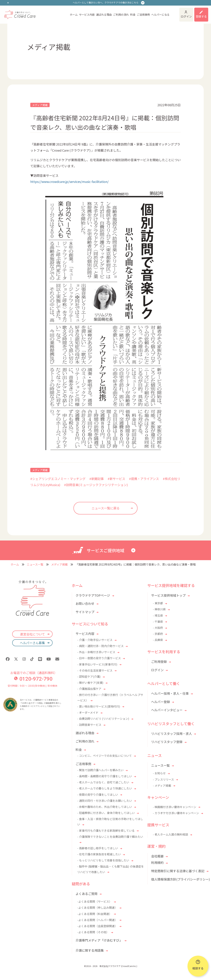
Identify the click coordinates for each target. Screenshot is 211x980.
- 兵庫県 (158, 640)
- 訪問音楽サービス (89, 725)
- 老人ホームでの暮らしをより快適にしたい (105, 788)
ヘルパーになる (160, 15)
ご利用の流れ (121, 15)
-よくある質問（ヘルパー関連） (97, 920)
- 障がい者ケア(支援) (90, 683)
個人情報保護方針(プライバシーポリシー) (181, 879)
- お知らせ (159, 773)
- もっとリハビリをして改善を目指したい (103, 860)
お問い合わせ (85, 603)
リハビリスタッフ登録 (167, 742)
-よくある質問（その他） (93, 932)
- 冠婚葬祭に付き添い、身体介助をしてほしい (106, 813)
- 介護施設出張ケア (89, 689)
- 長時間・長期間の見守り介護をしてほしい (105, 776)
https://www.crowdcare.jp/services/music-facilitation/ (69, 182)
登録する (201, 16)
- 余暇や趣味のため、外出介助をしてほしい (105, 807)
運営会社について (32, 634)
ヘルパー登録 (161, 702)
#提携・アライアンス (144, 479)
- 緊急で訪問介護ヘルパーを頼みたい (100, 770)
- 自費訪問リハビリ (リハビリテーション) (103, 719)
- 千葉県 (158, 622)
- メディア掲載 (162, 785)
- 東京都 (158, 603)
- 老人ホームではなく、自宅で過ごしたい (103, 782)
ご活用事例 (143, 15)
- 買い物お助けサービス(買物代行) (99, 706)
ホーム (74, 15)
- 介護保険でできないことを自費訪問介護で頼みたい (110, 837)
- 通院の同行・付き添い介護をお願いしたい (105, 801)
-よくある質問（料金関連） (95, 914)
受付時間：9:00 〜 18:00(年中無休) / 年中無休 (32, 686)
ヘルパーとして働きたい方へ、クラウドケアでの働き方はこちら (106, 3)
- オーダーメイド (88, 712)
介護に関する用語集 (90, 950)
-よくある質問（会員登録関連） (97, 926)
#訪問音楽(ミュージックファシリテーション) (96, 485)
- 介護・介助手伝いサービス (95, 640)
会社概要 (157, 856)
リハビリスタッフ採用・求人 (171, 733)
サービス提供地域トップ (168, 595)
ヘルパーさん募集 (32, 643)
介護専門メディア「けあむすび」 (99, 940)
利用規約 (157, 862)
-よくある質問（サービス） (95, 901)
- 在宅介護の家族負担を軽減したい (99, 854)
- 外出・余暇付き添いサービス (96, 652)
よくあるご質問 (87, 894)
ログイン (186, 16)
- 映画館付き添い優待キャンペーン (175, 807)
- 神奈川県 (159, 609)
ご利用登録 (159, 662)
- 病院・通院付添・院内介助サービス (100, 646)
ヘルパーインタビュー (167, 710)
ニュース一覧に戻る (106, 508)
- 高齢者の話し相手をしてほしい (98, 848)
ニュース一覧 (35, 564)
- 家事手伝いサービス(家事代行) (97, 664)
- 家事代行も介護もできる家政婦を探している (106, 830)
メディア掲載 (40, 105)
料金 (133, 15)
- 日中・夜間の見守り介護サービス (99, 658)
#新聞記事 (97, 479)
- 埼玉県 (158, 615)
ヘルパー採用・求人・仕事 (170, 693)
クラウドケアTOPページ (93, 595)
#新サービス (116, 479)
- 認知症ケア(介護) (89, 676)
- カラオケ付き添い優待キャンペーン (176, 813)
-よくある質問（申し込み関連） (97, 908)
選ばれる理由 (104, 15)
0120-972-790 (33, 679)
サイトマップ (85, 612)
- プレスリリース (163, 779)
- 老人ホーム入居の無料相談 (170, 834)
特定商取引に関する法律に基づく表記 (178, 871)
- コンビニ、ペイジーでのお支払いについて (105, 756)
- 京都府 (158, 634)
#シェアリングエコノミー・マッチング (58, 479)
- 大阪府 (158, 628)
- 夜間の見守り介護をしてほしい (98, 795)
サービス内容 (87, 15)
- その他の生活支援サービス (95, 670)
